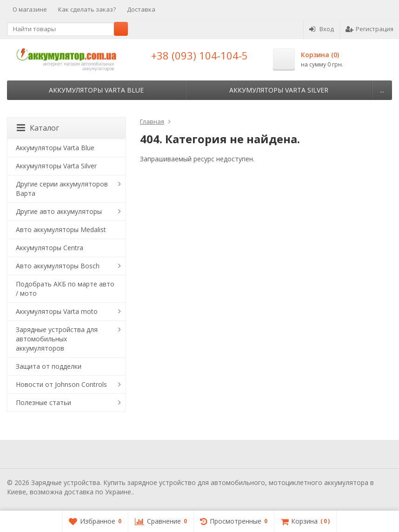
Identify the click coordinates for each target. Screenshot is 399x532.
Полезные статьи (43, 402)
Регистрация (369, 29)
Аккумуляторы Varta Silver (279, 90)
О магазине (30, 9)
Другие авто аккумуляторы (59, 211)
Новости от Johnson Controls (61, 384)
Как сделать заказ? (87, 9)
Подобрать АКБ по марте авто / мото (65, 289)
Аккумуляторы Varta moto (57, 311)
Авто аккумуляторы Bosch (58, 266)
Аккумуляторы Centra (50, 248)
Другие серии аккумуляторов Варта (62, 189)
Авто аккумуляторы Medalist (61, 229)
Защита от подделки (49, 366)
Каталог (38, 128)
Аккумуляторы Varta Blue (96, 90)
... (382, 90)
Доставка (141, 9)
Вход (322, 29)
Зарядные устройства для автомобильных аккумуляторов (57, 339)
